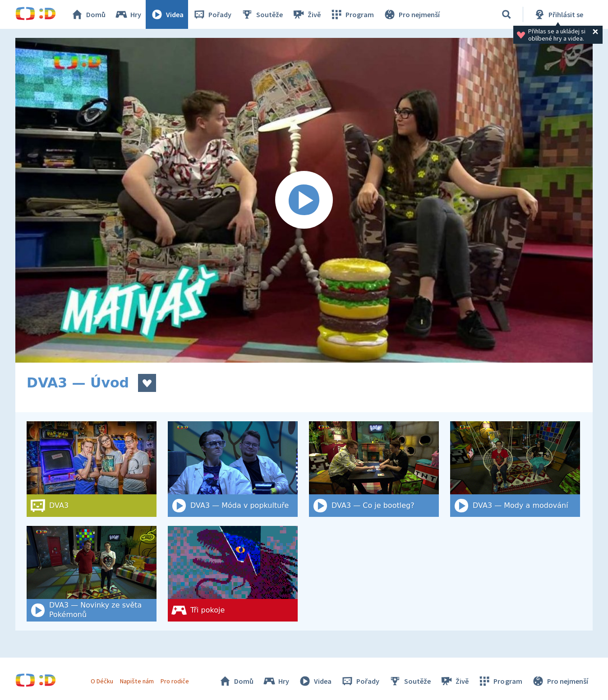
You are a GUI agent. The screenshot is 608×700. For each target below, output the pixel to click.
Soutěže (262, 14)
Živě (306, 14)
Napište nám (137, 681)
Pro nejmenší (411, 14)
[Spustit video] (304, 200)
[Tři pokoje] (233, 574)
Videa (167, 14)
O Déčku (102, 681)
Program (352, 14)
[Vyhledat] (507, 14)
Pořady (212, 14)
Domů (88, 14)
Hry (128, 14)
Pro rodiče (175, 681)
